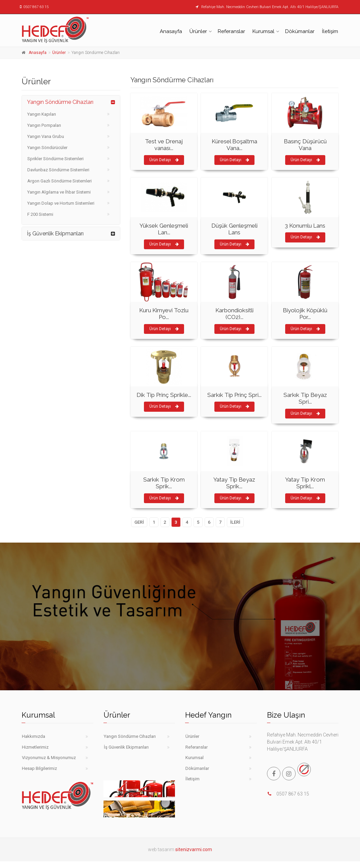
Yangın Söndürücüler (47, 148)
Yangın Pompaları (44, 125)
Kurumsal (263, 31)
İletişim (330, 31)
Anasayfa (171, 31)
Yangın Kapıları (42, 114)
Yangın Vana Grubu (46, 136)
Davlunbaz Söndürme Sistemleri (58, 170)
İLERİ (235, 522)
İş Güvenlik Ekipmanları (55, 234)
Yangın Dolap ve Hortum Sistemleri (61, 203)
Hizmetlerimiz (35, 747)
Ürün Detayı (164, 160)
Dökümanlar (300, 31)
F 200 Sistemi (40, 214)
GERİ (139, 522)
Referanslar (231, 31)
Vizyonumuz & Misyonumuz (49, 758)
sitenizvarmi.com (194, 849)
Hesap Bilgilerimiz (39, 768)
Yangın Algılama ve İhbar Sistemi (59, 192)
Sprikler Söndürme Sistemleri (55, 159)
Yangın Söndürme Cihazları (60, 102)
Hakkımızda (34, 736)
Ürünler (198, 31)
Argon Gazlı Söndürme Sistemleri (59, 181)
